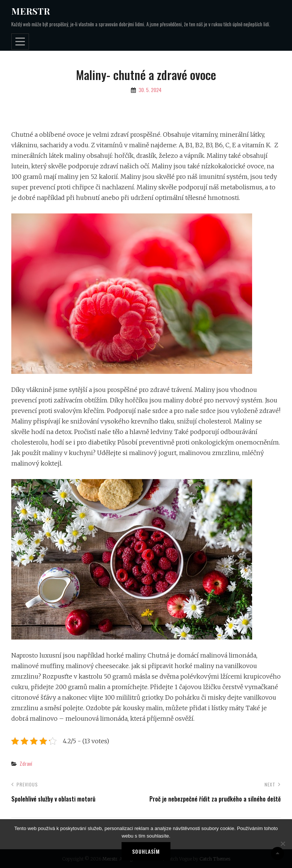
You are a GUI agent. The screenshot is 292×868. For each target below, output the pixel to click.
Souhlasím (146, 851)
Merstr (31, 11)
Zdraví (26, 763)
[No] (283, 844)
